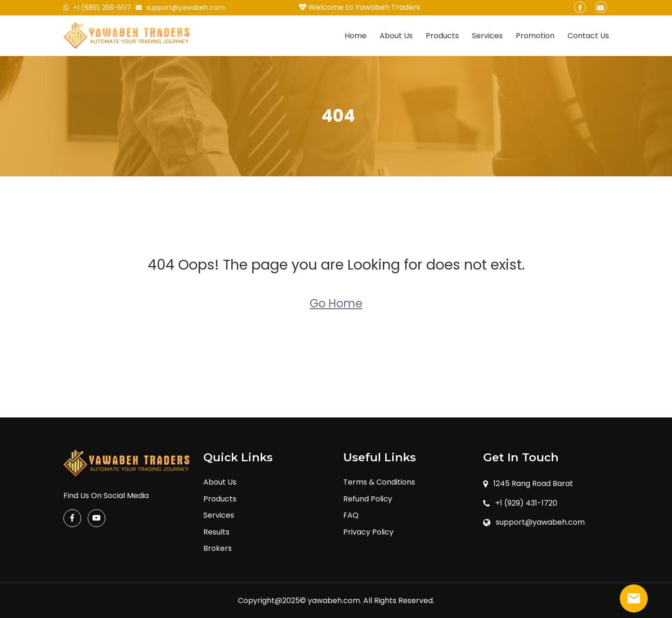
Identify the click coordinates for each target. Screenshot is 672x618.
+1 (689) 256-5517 (97, 7)
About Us (396, 36)
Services (487, 36)
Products (442, 36)
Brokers (218, 548)
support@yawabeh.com (180, 7)
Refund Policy (368, 499)
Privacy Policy (368, 532)
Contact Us (588, 36)
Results (216, 532)
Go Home (336, 303)
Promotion (535, 36)
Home (356, 36)
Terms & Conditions (379, 482)
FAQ (351, 515)
